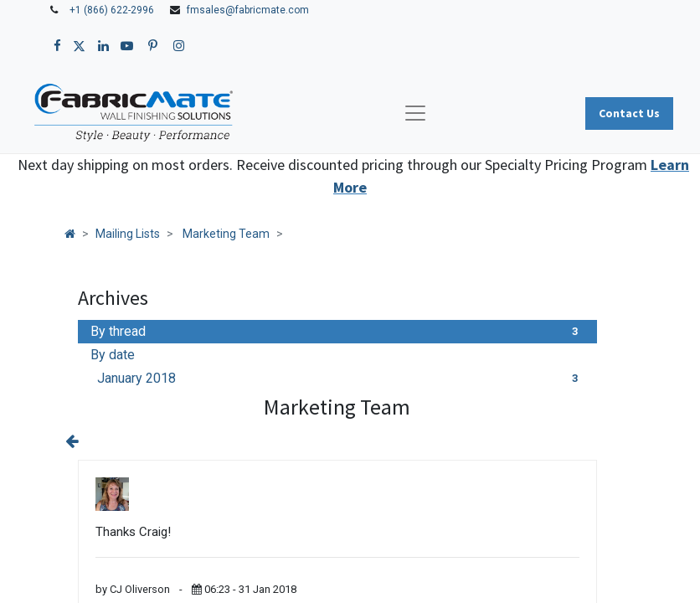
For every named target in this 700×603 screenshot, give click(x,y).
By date (113, 355)
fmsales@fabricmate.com (248, 10)
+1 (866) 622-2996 (112, 10)
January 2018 (341, 379)
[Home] (70, 234)
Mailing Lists (128, 234)
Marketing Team (226, 234)
